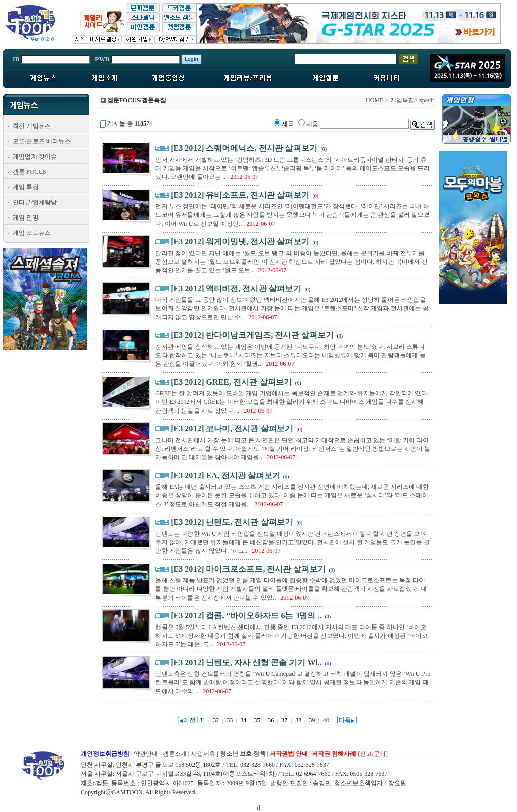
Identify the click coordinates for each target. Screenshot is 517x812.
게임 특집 (26, 187)
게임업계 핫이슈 (35, 157)
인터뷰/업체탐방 (35, 202)
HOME (375, 100)
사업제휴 (203, 754)
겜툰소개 (175, 754)
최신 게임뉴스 (32, 126)
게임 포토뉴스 (32, 233)
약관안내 (146, 754)
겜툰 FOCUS (29, 172)
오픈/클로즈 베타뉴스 (42, 141)
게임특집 (402, 100)
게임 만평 (26, 217)
